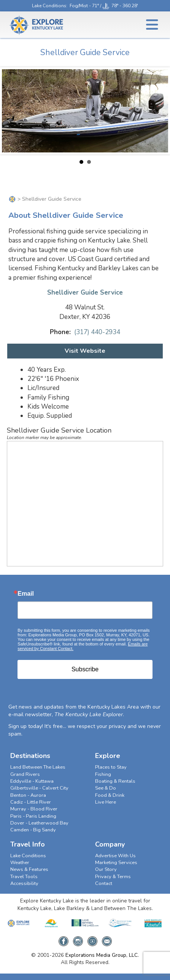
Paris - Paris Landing (33, 816)
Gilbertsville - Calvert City (39, 788)
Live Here (106, 802)
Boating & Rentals (115, 781)
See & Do (106, 788)
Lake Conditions (49, 6)
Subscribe (85, 669)
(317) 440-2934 (97, 332)
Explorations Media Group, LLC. (102, 955)
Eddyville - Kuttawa (32, 781)
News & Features (29, 869)
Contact (104, 883)
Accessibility (24, 883)
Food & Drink (110, 795)
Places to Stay (111, 767)
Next (158, 111)
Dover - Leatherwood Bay (39, 823)
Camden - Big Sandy (33, 830)
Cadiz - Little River (31, 802)
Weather (20, 863)
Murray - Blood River (34, 809)
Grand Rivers (25, 774)
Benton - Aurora (28, 795)
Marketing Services (116, 863)
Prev (12, 111)
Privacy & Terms (113, 877)
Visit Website (85, 351)
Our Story (106, 869)
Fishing (103, 774)
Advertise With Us (115, 856)
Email (26, 594)
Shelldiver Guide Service (85, 293)
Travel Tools (24, 877)
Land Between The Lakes (38, 767)
